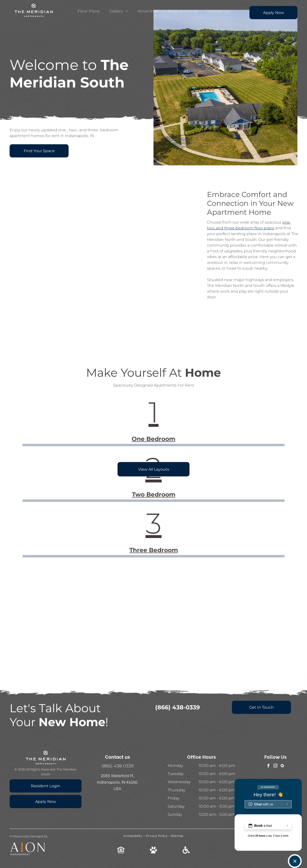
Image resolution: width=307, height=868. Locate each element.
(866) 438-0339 (118, 766)
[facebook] (269, 766)
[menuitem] (89, 11)
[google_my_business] (282, 766)
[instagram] (275, 766)
